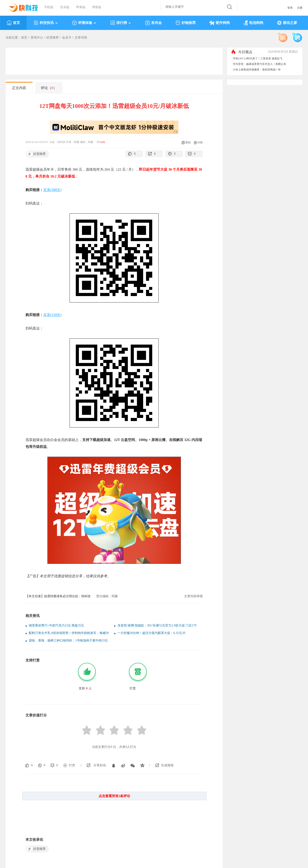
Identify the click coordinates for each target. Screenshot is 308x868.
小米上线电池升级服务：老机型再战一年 (257, 70)
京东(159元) (52, 315)
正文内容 (19, 88)
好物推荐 (186, 23)
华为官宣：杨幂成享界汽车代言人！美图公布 (259, 64)
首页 (13, 23)
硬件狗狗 (220, 23)
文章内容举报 (193, 596)
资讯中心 (37, 38)
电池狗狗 (253, 23)
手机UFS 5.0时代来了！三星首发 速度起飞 (258, 59)
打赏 (72, 765)
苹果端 (81, 7)
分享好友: (100, 765)
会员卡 (67, 38)
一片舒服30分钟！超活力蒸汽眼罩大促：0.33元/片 (152, 633)
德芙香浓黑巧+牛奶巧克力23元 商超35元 (56, 625)
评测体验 (84, 23)
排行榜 (121, 23)
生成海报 (167, 765)
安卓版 (65, 7)
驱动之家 (287, 23)
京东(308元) (52, 190)
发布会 (153, 23)
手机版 (49, 7)
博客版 (97, 7)
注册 (300, 8)
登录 (290, 8)
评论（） (49, 88)
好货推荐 (53, 38)
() (103, 142)
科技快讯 (46, 23)
